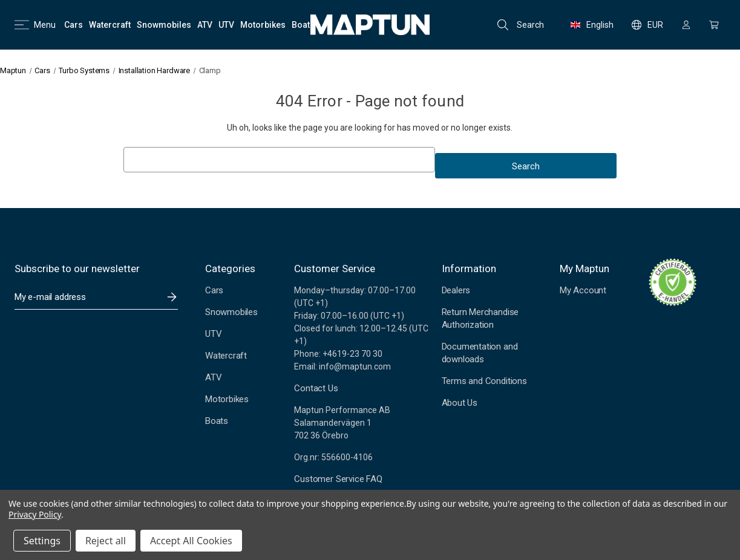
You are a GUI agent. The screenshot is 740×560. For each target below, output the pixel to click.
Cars (214, 290)
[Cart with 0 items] (714, 25)
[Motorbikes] (263, 25)
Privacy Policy (35, 514)
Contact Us (316, 388)
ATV (213, 377)
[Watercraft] (110, 25)
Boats (217, 421)
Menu (35, 25)
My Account (583, 290)
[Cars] (74, 25)
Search (521, 25)
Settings (42, 541)
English (592, 25)
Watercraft (226, 356)
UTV (213, 334)
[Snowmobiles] (164, 25)
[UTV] (226, 25)
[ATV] (205, 25)
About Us (460, 403)
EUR (647, 25)
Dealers (456, 290)
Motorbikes (227, 399)
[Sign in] (686, 25)
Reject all (106, 541)
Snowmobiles (231, 312)
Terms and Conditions (484, 381)
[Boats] (303, 25)
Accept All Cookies (191, 541)
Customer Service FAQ (338, 479)
